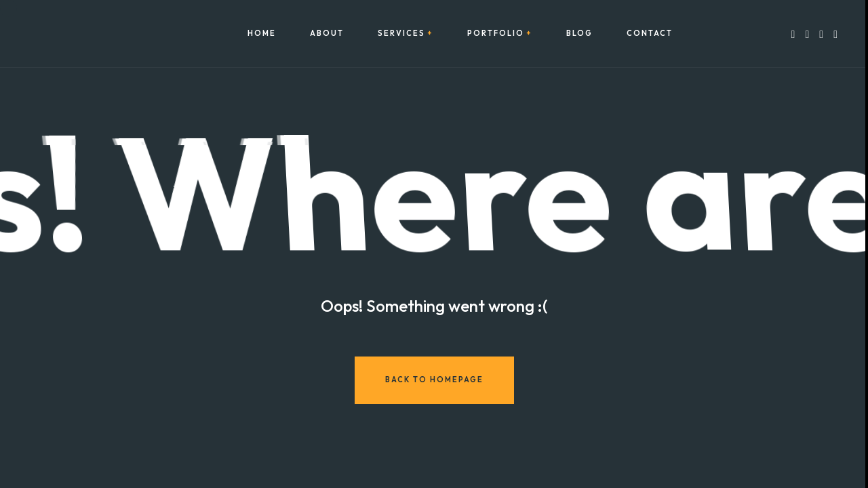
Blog (579, 34)
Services (401, 34)
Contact (650, 34)
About (327, 34)
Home (262, 34)
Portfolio (496, 34)
